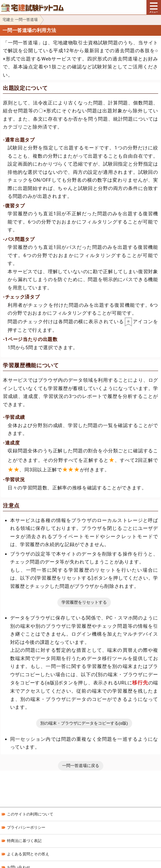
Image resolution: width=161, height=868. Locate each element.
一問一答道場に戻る (81, 766)
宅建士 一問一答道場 (20, 20)
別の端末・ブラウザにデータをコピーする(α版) (84, 723)
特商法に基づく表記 (24, 841)
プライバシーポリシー (26, 827)
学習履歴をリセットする (84, 602)
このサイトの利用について (30, 814)
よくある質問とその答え (28, 854)
